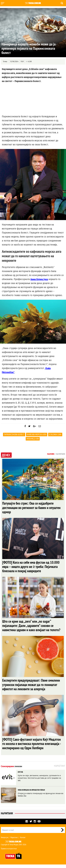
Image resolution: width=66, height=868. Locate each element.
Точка (5, 62)
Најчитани (7, 817)
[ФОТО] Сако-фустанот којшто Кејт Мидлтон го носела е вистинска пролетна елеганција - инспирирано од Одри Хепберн (32, 747)
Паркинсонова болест (14, 434)
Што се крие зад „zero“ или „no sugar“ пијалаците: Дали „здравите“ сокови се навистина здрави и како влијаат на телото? (32, 627)
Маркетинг (14, 841)
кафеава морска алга (37, 434)
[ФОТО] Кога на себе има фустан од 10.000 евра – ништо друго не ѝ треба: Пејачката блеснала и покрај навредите (32, 568)
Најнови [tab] (51, 454)
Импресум (4, 841)
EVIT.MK (20, 775)
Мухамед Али (33, 439)
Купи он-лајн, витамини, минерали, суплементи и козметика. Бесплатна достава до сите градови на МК (39, 781)
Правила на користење (9, 852)
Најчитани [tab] (61, 454)
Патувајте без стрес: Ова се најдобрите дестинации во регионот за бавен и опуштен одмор (32, 508)
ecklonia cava (55, 434)
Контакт (23, 841)
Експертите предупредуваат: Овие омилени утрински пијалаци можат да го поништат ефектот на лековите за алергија (32, 687)
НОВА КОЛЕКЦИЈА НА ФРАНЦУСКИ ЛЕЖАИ (31, 793)
